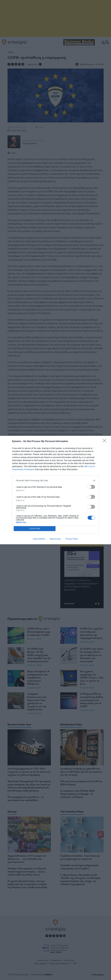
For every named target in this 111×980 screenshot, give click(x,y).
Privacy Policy (72, 539)
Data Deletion (39, 539)
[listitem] (55, 481)
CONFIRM (35, 529)
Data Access (55, 539)
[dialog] (55, 490)
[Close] (105, 441)
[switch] (91, 487)
